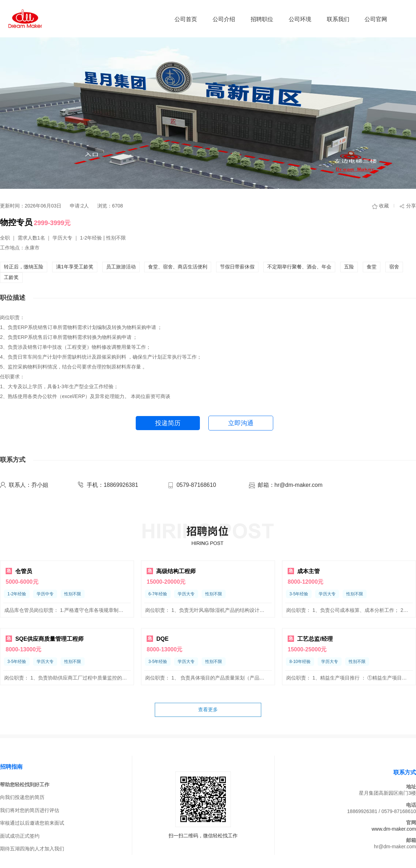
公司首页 (186, 19)
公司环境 (300, 19)
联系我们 (338, 19)
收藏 (384, 206)
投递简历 (168, 423)
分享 (411, 206)
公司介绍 (224, 19)
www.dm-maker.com (394, 829)
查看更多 (208, 709)
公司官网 (376, 19)
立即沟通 (241, 423)
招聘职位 (262, 19)
